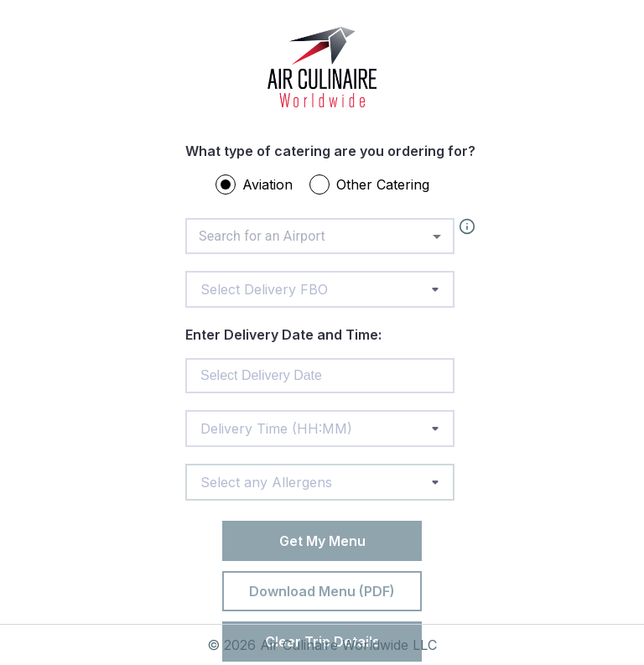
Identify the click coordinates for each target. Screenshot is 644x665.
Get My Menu (322, 541)
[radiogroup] (330, 188)
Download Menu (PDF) (322, 591)
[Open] (437, 236)
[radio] (226, 184)
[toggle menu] (435, 289)
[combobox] (320, 236)
